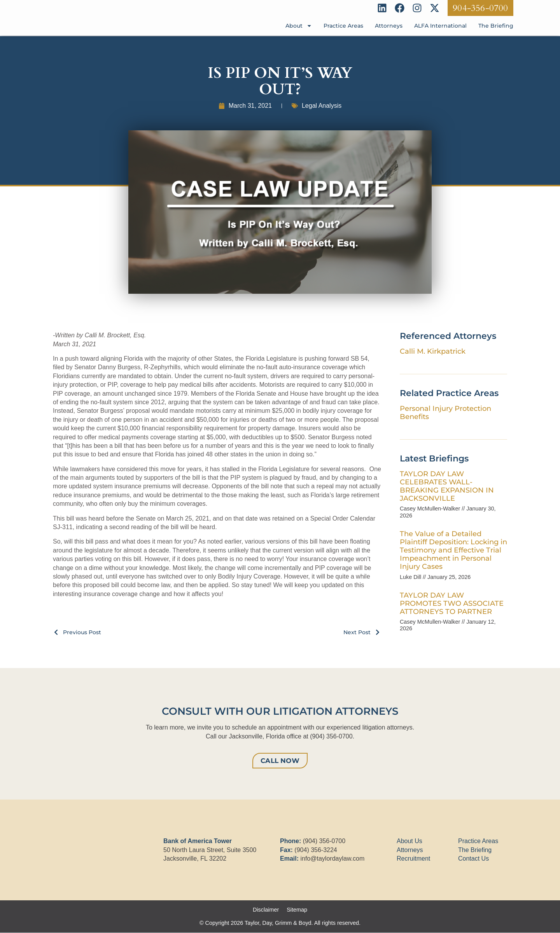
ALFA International (440, 26)
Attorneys (389, 26)
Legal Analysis (322, 106)
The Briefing (496, 26)
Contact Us (473, 859)
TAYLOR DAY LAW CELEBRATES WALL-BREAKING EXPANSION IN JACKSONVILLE (447, 486)
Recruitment (413, 859)
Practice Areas (343, 26)
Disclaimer (266, 910)
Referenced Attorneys (448, 336)
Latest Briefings (434, 458)
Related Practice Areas (449, 393)
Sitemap (297, 910)
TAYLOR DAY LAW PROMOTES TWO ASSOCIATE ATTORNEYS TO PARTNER (452, 603)
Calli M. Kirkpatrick (433, 351)
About (299, 26)
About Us (409, 841)
